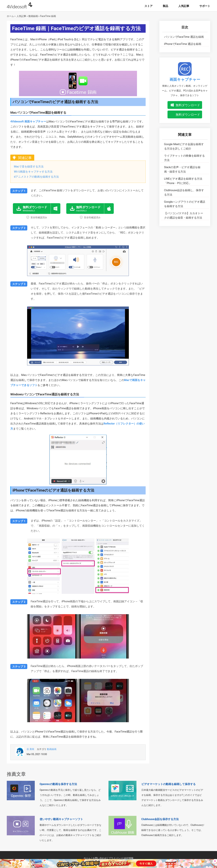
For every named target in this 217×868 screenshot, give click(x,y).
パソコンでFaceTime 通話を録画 (184, 37)
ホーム (10, 16)
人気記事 (184, 6)
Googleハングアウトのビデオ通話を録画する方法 (185, 204)
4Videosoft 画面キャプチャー (28, 121)
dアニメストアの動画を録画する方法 (36, 177)
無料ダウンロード (188, 105)
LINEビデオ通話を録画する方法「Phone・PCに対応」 (183, 181)
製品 (165, 6)
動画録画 (33, 16)
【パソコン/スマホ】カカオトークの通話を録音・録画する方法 (184, 215)
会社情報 (129, 858)
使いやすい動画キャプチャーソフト (61, 819)
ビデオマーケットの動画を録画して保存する (169, 784)
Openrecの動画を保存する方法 (58, 784)
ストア (149, 6)
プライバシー (116, 858)
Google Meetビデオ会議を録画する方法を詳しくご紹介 (184, 146)
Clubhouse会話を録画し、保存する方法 (184, 192)
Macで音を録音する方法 (29, 167)
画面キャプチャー (185, 80)
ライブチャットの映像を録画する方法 (184, 158)
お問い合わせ (100, 858)
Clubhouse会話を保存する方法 (160, 819)
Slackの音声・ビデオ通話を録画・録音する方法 (182, 169)
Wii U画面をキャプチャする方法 (33, 172)
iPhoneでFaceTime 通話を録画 (183, 44)
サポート (205, 6)
